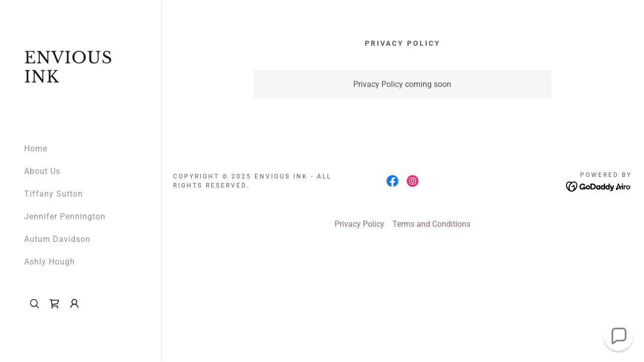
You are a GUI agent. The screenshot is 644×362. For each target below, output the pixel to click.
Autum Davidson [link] (57, 239)
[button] (74, 304)
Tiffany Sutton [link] (54, 194)
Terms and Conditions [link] (431, 224)
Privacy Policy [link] (359, 224)
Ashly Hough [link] (50, 262)
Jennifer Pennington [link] (65, 216)
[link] (80, 80)
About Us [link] (42, 171)
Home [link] (36, 149)
